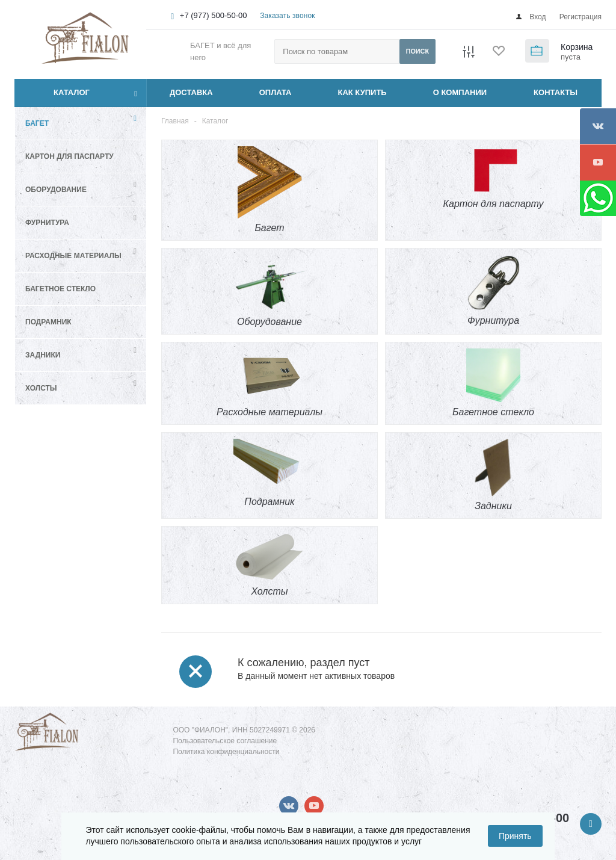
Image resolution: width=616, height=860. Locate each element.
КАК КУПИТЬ (362, 92)
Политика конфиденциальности (226, 752)
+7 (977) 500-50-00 (214, 15)
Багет (37, 123)
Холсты (41, 388)
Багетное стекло (60, 289)
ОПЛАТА (276, 92)
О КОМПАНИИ (460, 92)
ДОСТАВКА (191, 92)
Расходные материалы (73, 256)
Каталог (58, 93)
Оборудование (56, 190)
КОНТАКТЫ (556, 92)
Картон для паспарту (69, 156)
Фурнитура (47, 223)
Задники (43, 355)
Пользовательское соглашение (225, 741)
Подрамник (48, 322)
